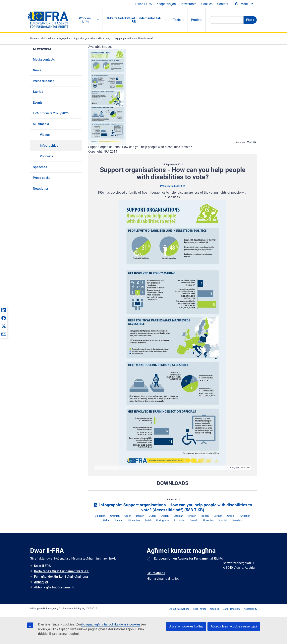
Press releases (44, 81)
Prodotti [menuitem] (197, 20)
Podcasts (46, 156)
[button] (4, 310)
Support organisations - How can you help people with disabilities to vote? (113, 38)
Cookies (207, 4)
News (37, 70)
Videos (45, 135)
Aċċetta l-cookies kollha (186, 626)
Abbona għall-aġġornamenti (54, 587)
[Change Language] (244, 4)
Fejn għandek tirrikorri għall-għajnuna (61, 577)
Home (34, 38)
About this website (179, 609)
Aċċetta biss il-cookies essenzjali (234, 626)
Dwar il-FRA (143, 4)
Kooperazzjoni (167, 4)
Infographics (63, 38)
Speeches (40, 167)
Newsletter (41, 189)
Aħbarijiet (41, 582)
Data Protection (231, 609)
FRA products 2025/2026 (51, 113)
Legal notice (200, 609)
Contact (223, 4)
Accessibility (250, 609)
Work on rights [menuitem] (85, 20)
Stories (38, 92)
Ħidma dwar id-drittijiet (163, 579)
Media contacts (44, 59)
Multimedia (47, 38)
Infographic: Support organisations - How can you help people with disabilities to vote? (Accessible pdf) (173, 507)
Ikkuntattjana (156, 573)
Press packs (42, 178)
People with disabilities (173, 186)
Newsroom (189, 4)
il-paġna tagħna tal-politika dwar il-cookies (111, 624)
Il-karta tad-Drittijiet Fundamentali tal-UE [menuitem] (134, 20)
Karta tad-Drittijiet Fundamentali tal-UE (62, 571)
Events (38, 102)
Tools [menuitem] (177, 20)
